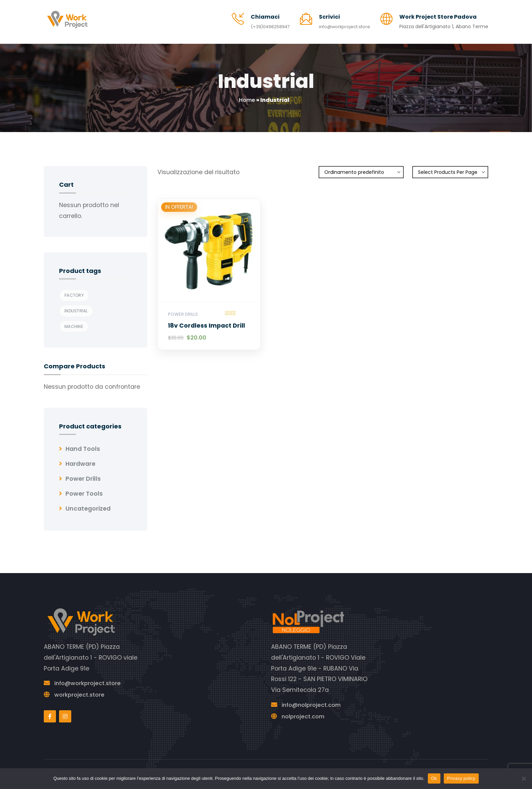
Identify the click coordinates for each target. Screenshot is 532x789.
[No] (524, 778)
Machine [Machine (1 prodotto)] (74, 321)
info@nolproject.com (314, 700)
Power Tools (84, 489)
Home (247, 95)
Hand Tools (83, 444)
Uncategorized (88, 504)
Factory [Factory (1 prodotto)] (74, 290)
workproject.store (81, 690)
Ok (434, 778)
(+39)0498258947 (264, 24)
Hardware (80, 459)
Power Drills (183, 309)
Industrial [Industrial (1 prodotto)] (76, 306)
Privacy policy (461, 778)
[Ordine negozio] (361, 167)
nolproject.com (305, 712)
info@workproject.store (343, 24)
